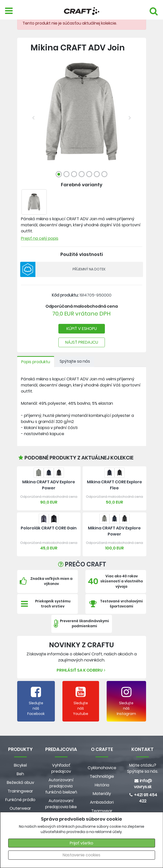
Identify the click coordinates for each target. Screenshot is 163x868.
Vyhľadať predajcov (61, 768)
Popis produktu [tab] (36, 362)
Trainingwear (20, 791)
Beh (20, 774)
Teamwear (102, 811)
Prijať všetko (81, 843)
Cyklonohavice (102, 768)
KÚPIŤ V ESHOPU (82, 329)
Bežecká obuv (20, 782)
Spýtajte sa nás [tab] (75, 361)
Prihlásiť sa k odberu (82, 670)
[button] (33, 118)
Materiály (102, 794)
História (102, 785)
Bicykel (20, 765)
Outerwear (20, 808)
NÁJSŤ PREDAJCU (82, 342)
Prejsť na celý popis (40, 238)
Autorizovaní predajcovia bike (61, 804)
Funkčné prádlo (20, 800)
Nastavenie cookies (81, 855)
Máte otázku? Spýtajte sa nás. (143, 768)
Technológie (102, 776)
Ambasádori (102, 802)
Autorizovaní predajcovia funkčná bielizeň (61, 786)
